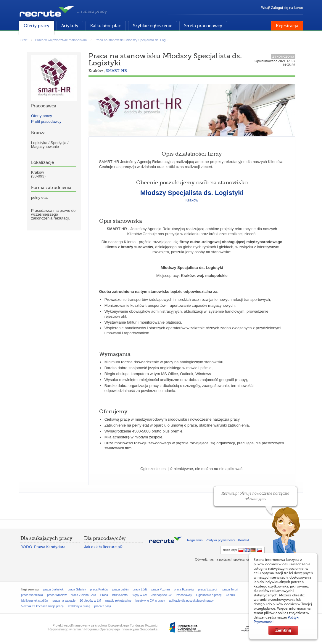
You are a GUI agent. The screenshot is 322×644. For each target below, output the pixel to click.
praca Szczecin (208, 589)
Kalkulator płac (106, 26)
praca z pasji (103, 606)
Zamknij (283, 630)
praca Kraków (99, 589)
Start (24, 40)
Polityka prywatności (220, 540)
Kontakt (243, 540)
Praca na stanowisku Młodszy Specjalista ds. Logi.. (131, 40)
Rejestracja (287, 26)
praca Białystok (54, 589)
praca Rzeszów (184, 589)
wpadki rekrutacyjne (118, 601)
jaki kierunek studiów (35, 601)
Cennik (230, 595)
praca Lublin (120, 589)
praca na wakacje (64, 601)
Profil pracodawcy (46, 121)
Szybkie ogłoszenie (153, 26)
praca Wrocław (57, 595)
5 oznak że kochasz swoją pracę (42, 606)
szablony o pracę (79, 606)
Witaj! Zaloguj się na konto (282, 8)
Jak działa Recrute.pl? (103, 547)
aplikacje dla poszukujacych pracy (191, 601)
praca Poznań (161, 589)
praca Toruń (230, 589)
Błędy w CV (139, 595)
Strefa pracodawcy (203, 26)
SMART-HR (116, 71)
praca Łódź (140, 589)
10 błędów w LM (90, 601)
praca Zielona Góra (83, 595)
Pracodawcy (184, 595)
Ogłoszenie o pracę (209, 595)
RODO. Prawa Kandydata (43, 547)
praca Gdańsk (77, 589)
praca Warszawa (32, 595)
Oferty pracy (37, 26)
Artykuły (70, 26)
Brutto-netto (120, 595)
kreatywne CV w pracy (150, 601)
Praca (104, 595)
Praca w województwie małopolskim (61, 40)
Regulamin (195, 540)
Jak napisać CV (161, 595)
